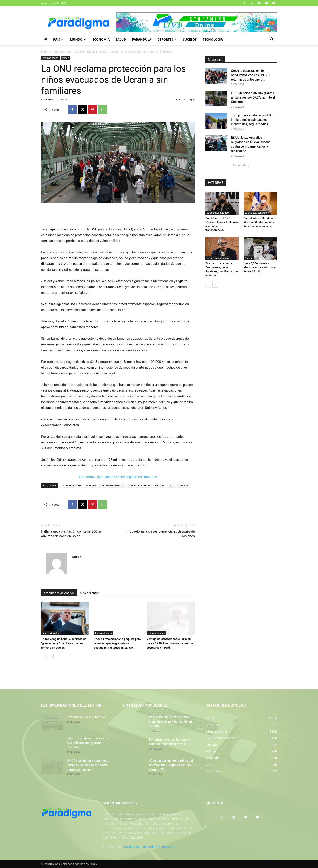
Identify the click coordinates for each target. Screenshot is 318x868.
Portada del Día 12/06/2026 (86, 717)
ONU (172, 485)
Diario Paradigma (71, 485)
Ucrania (184, 485)
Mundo (78, 39)
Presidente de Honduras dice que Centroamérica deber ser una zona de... (259, 222)
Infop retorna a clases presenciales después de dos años (160, 534)
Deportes (167, 39)
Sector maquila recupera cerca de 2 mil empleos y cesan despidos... (88, 743)
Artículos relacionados (59, 593)
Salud (121, 39)
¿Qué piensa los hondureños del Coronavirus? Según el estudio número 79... (171, 765)
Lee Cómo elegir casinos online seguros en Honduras (118, 477)
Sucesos (190, 39)
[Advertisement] (118, 215)
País (58, 39)
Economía (101, 39)
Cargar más (241, 165)
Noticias (159, 485)
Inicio (44, 52)
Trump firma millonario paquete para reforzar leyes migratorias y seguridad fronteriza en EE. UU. (117, 643)
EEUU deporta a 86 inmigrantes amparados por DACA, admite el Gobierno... (253, 97)
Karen (50, 99)
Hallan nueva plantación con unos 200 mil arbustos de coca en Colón (72, 534)
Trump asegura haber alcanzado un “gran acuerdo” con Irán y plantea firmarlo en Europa (64, 643)
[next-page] (51, 657)
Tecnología (213, 39)
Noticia (66, 58)
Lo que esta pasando (137, 485)
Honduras (92, 485)
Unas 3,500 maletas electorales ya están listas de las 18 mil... (260, 267)
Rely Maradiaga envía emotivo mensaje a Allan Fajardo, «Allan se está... (170, 722)
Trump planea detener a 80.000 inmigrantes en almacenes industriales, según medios (253, 120)
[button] (272, 40)
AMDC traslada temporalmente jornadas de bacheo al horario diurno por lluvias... (88, 765)
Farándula (142, 39)
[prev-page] (44, 657)
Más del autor (89, 593)
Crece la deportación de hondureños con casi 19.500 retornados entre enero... (251, 75)
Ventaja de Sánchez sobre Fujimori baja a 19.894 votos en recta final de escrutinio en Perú (170, 643)
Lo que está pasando (218, 213)
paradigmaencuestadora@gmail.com (149, 847)
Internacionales (61, 52)
